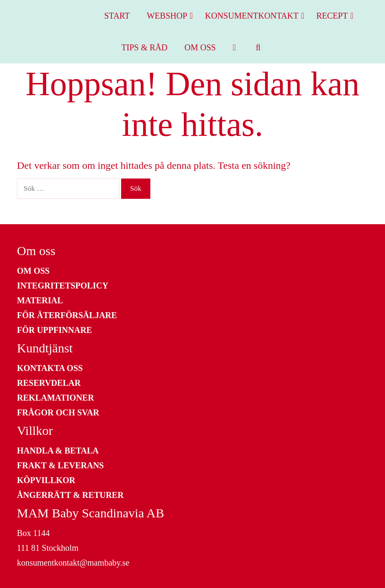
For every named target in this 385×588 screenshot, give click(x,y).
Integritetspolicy (63, 286)
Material (40, 300)
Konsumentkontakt (256, 16)
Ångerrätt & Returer (70, 495)
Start (117, 16)
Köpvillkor (46, 480)
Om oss (200, 47)
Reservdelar (49, 383)
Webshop (172, 16)
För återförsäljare (67, 315)
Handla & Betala (58, 451)
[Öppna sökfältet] (258, 48)
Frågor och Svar (58, 412)
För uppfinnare (54, 330)
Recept (337, 16)
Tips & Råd (145, 47)
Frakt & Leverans (60, 465)
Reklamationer (55, 398)
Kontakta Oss (50, 368)
